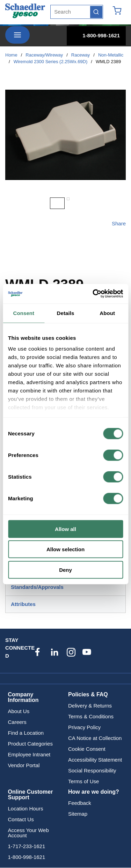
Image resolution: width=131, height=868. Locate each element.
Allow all (65, 529)
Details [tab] (66, 313)
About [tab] (107, 313)
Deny (65, 570)
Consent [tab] (24, 313)
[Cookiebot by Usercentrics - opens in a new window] (93, 294)
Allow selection (65, 549)
